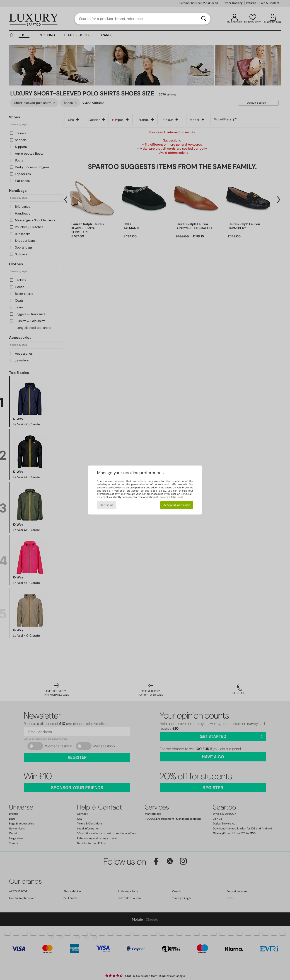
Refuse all (107, 505)
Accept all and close (177, 505)
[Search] (204, 19)
